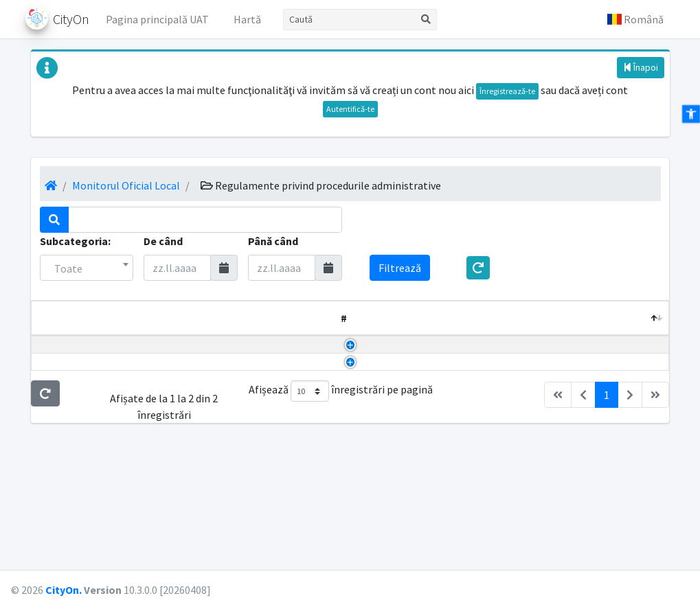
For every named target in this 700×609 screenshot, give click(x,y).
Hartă (247, 19)
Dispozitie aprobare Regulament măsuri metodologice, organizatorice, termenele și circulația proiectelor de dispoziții (143, 452)
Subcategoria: (75, 241)
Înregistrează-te (507, 91)
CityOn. (64, 590)
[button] (635, 19)
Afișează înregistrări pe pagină (341, 506)
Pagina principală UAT (157, 19)
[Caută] (349, 20)
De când (163, 241)
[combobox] (87, 268)
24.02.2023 (582, 369)
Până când (273, 241)
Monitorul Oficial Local (126, 185)
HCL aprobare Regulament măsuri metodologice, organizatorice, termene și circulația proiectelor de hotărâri (138, 386)
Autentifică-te (350, 109)
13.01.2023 (582, 436)
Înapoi (641, 67)
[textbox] (87, 268)
